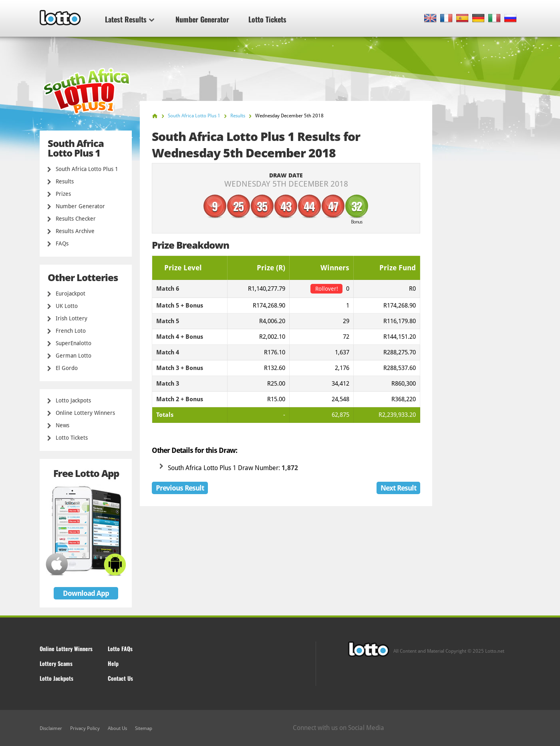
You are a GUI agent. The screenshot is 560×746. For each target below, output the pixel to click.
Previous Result (180, 488)
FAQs (62, 243)
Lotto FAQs (120, 648)
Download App (86, 593)
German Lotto (74, 356)
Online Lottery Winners (85, 413)
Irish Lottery (72, 318)
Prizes (63, 194)
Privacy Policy (85, 728)
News (62, 425)
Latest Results (130, 19)
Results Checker (76, 219)
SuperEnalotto (74, 343)
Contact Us (120, 678)
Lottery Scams (56, 663)
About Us (117, 728)
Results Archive (75, 231)
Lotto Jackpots (73, 400)
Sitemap (144, 728)
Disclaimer (51, 728)
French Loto (71, 331)
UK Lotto (67, 306)
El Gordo (67, 368)
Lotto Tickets (267, 19)
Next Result (398, 488)
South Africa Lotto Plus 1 (87, 169)
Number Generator (202, 19)
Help (113, 663)
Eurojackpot (71, 294)
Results (65, 181)
